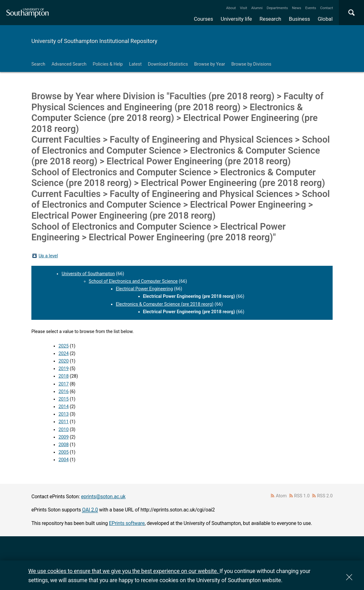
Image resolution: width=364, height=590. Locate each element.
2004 (63, 460)
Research (270, 19)
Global (325, 19)
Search (38, 64)
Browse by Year (210, 64)
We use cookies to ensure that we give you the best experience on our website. (124, 571)
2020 (63, 361)
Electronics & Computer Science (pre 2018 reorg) (165, 304)
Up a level (48, 256)
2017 (63, 384)
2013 (63, 414)
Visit (244, 8)
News (296, 8)
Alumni (257, 8)
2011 (63, 422)
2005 (63, 452)
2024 (63, 354)
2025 (63, 346)
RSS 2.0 (325, 496)
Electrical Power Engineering (144, 289)
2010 (63, 430)
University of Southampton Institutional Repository (94, 41)
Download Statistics (168, 64)
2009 (63, 437)
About (231, 8)
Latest (135, 64)
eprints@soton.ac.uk (103, 497)
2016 (63, 392)
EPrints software (127, 523)
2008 (63, 445)
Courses (203, 19)
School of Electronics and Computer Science (133, 281)
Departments (277, 8)
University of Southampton (88, 274)
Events (311, 8)
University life (236, 19)
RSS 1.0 (302, 496)
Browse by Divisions (251, 64)
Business (300, 19)
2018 (63, 376)
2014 (63, 407)
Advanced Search (69, 64)
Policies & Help (108, 64)
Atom (281, 496)
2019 (63, 369)
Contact (327, 8)
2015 (63, 399)
